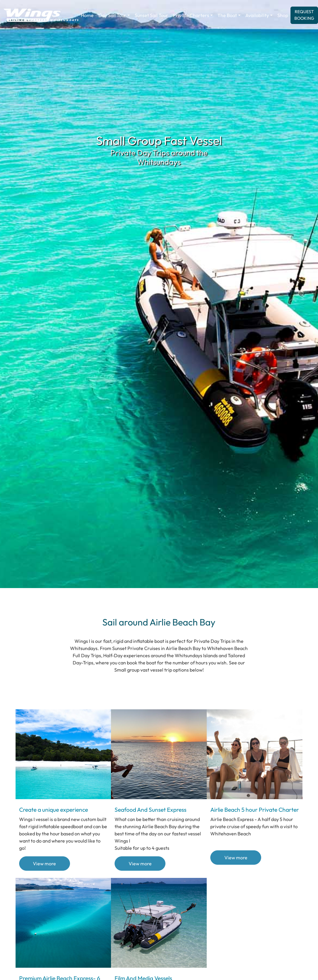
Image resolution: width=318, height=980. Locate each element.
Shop (283, 15)
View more (44, 864)
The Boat (227, 15)
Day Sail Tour (112, 15)
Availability (257, 15)
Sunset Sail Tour (151, 15)
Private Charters (191, 15)
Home (87, 15)
